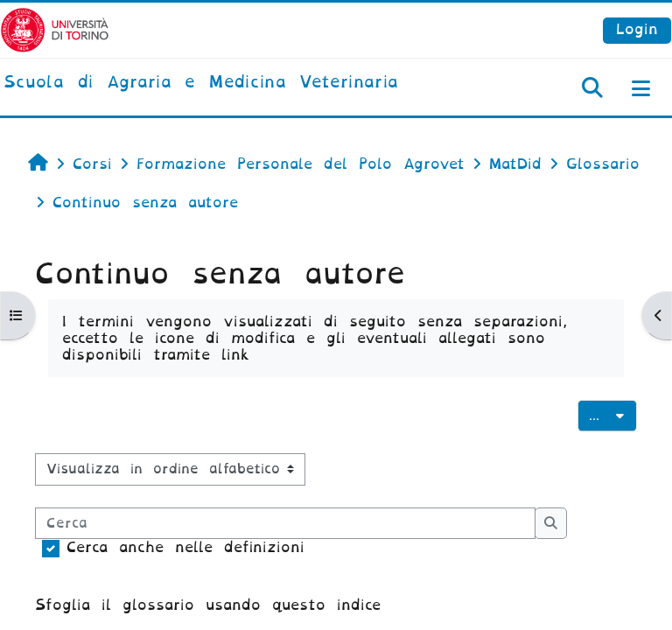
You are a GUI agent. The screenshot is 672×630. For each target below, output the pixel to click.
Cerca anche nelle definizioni (185, 547)
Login (637, 29)
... (613, 414)
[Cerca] (285, 523)
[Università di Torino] (55, 29)
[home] (201, 83)
